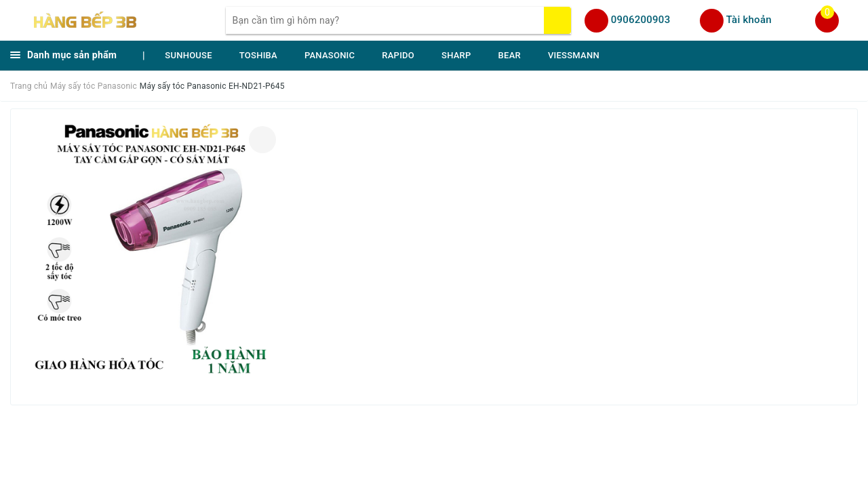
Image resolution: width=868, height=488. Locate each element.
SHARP (456, 55)
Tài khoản (749, 20)
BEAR (510, 55)
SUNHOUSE (189, 55)
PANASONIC (330, 55)
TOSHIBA (258, 55)
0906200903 (641, 20)
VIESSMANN (574, 55)
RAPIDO (398, 55)
